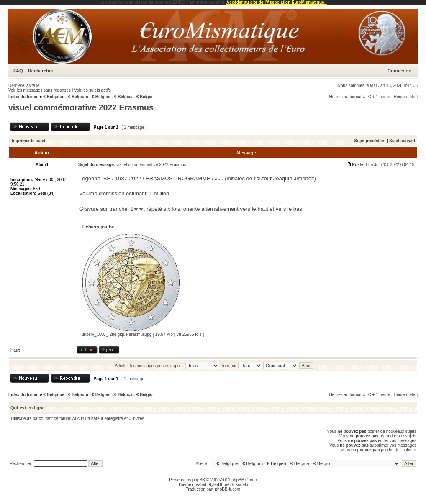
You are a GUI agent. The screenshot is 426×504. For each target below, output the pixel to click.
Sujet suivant (402, 141)
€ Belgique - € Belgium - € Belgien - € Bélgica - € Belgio (98, 97)
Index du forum (23, 97)
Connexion (399, 71)
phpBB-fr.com (228, 489)
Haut (15, 350)
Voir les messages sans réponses (40, 90)
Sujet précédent (370, 141)
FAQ (18, 71)
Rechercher (41, 71)
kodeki (242, 485)
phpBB (199, 480)
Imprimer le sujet (29, 141)
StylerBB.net (219, 485)
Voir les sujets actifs (92, 90)
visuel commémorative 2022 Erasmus (81, 107)
